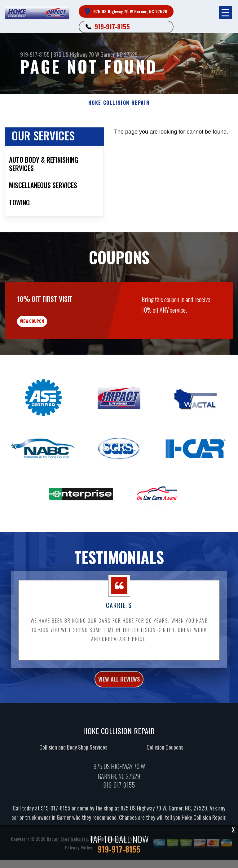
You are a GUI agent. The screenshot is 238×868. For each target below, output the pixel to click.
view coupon (51, 355)
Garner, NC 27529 (119, 54)
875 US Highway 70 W (76, 54)
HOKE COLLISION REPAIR (119, 103)
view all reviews (119, 717)
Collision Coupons (165, 785)
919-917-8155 (112, 27)
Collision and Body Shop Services (73, 785)
